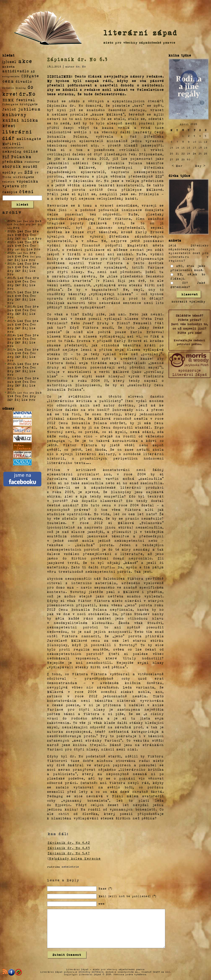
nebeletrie (70, 867)
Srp (11, 238)
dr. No (81, 66)
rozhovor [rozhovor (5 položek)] (32, 162)
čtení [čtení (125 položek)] (27, 191)
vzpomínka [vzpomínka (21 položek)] (27, 181)
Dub (38, 221)
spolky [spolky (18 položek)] (9, 172)
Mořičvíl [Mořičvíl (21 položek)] (12, 144)
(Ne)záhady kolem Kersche (74, 858)
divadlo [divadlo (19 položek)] (24, 81)
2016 (11, 306)
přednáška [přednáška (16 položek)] (13, 161)
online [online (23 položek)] (31, 151)
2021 (11, 242)
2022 (11, 231)
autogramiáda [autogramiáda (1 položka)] (11, 76)
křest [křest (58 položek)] (9, 126)
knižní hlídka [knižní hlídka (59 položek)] (20, 120)
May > (200, 166)
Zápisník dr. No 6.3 (78, 59)
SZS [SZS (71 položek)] (29, 172)
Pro (16, 228)
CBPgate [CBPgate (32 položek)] (30, 76)
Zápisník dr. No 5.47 (69, 853)
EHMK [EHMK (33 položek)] (8, 100)
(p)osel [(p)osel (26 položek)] (9, 62)
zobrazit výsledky (189, 301)
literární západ (141, 32)
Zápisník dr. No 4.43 (69, 848)
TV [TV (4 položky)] (37, 172)
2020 (11, 253)
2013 (11, 349)
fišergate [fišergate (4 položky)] (10, 104)
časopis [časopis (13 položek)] (10, 192)
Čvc (33, 235)
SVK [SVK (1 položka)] (20, 173)
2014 (11, 335)
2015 (11, 321)
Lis (31, 238)
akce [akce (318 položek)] (25, 61)
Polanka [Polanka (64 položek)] (21, 156)
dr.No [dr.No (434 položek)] (28, 93)
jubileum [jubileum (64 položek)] (29, 109)
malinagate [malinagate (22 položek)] (29, 139)
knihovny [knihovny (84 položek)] (15, 114)
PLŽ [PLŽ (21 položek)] (6, 157)
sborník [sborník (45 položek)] (12, 166)
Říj (17, 260)
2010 (11, 392)
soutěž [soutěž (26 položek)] (30, 166)
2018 (11, 278)
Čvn (26, 235)
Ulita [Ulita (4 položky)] (7, 177)
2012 (11, 364)
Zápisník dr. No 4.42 (69, 843)
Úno (28, 231)
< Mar (177, 166)
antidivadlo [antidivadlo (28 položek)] (16, 71)
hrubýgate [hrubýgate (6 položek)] (29, 104)
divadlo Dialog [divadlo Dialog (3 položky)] (14, 88)
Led (20, 231)
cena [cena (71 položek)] (8, 81)
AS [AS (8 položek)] (33, 71)
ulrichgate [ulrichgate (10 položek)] (24, 177)
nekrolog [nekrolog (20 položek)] (12, 151)
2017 (11, 292)
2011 (11, 378)
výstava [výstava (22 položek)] (11, 186)
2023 (11, 221)
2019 (11, 263)
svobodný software (91, 972)
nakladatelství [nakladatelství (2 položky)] (13, 148)
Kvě (18, 235)
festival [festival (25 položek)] (26, 100)
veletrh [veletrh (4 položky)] (9, 181)
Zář (18, 238)
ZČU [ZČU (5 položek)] (24, 186)
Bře (36, 231)
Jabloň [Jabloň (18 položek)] (9, 109)
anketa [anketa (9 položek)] (9, 66)
